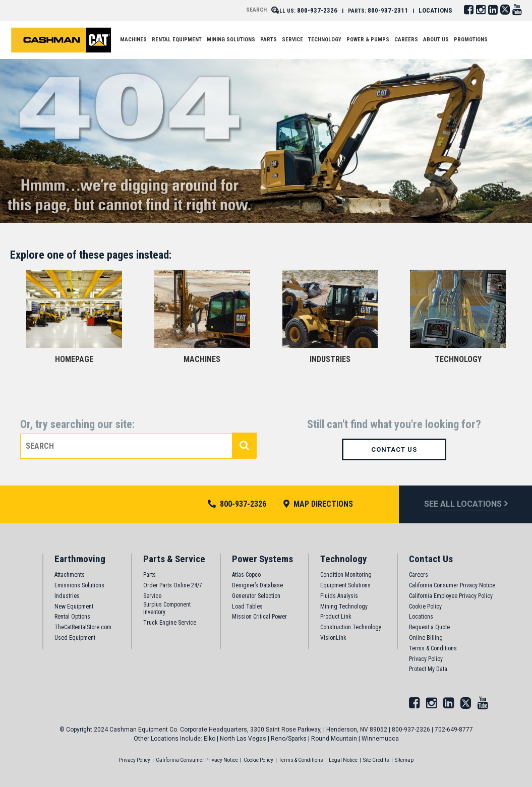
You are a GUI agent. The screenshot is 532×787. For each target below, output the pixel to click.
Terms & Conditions (433, 648)
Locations (421, 617)
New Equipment (74, 607)
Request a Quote (429, 627)
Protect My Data (428, 669)
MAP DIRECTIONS (318, 504)
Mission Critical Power (259, 617)
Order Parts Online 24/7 (173, 585)
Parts (150, 575)
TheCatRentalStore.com (83, 627)
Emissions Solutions (79, 585)
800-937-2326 (317, 10)
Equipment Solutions (345, 585)
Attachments (70, 575)
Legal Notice (343, 760)
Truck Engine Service (170, 623)
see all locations (463, 504)
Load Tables (247, 607)
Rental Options (72, 617)
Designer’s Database (257, 585)
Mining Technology (344, 607)
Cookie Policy (425, 607)
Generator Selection (256, 596)
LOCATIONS (435, 10)
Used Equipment (75, 638)
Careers (419, 575)
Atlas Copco (246, 575)
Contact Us (394, 449)
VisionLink (333, 638)
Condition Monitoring (346, 575)
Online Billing (426, 638)
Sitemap (404, 760)
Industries (67, 596)
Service (152, 596)
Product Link (336, 617)
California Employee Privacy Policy (451, 596)
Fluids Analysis (339, 596)
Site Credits (376, 760)
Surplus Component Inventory (167, 609)
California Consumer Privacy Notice (452, 585)
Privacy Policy (426, 659)
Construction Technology (351, 627)
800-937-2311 (388, 10)
